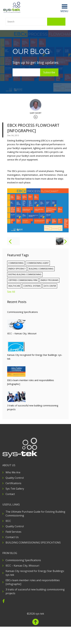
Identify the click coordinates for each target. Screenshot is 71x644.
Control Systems (32, 286)
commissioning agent (38, 263)
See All (11, 292)
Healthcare (14, 286)
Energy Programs (49, 280)
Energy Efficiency (17, 269)
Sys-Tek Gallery (15, 489)
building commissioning (41, 269)
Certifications (13, 483)
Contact (10, 494)
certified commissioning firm (23, 280)
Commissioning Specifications (23, 560)
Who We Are (13, 472)
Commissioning (16, 263)
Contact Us (12, 537)
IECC (8, 521)
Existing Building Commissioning (25, 274)
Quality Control (15, 478)
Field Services (13, 532)
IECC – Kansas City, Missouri (22, 566)
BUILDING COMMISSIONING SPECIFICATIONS (33, 543)
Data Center (50, 286)
